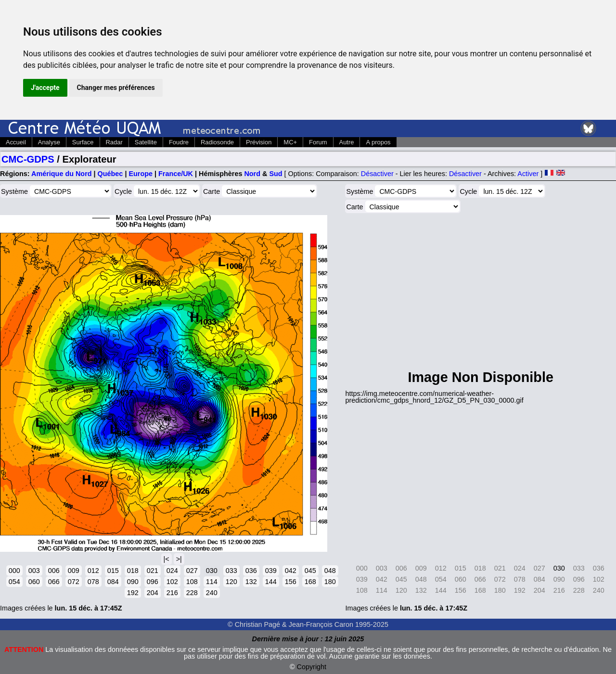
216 (172, 593)
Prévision (259, 142)
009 (74, 571)
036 (251, 571)
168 (310, 582)
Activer (528, 174)
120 (231, 582)
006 (54, 571)
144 (271, 582)
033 (231, 571)
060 (34, 582)
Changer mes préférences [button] (116, 88)
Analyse (49, 142)
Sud (276, 174)
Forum (318, 142)
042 (291, 571)
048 (330, 571)
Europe (141, 174)
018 (133, 571)
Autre (347, 142)
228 (192, 593)
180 (330, 582)
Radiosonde (217, 142)
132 (251, 582)
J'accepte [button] (45, 88)
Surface (83, 142)
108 (192, 582)
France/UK (176, 174)
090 (133, 582)
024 (172, 571)
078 (93, 582)
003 (34, 571)
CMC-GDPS (28, 159)
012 (93, 571)
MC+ (290, 142)
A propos (378, 142)
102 (172, 582)
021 (153, 571)
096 (153, 582)
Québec (110, 174)
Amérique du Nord (62, 174)
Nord (252, 174)
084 (113, 582)
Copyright (312, 667)
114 (212, 582)
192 (133, 593)
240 (212, 593)
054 (14, 582)
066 (54, 582)
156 (291, 582)
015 (113, 571)
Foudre (179, 142)
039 (271, 571)
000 (14, 571)
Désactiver (377, 174)
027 (192, 571)
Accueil (16, 142)
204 (153, 593)
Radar (114, 142)
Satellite (146, 142)
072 (74, 582)
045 (310, 571)
